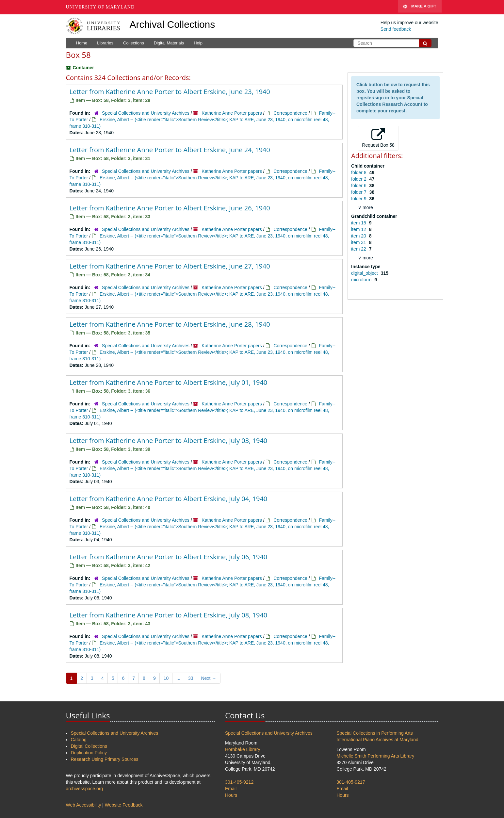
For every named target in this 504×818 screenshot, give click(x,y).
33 (191, 678)
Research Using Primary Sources (105, 759)
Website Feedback (124, 805)
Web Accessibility (84, 805)
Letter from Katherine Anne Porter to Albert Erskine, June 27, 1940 (170, 266)
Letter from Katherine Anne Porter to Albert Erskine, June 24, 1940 (170, 150)
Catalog (79, 740)
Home (82, 43)
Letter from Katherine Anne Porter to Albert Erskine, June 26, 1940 (170, 208)
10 (166, 678)
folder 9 (359, 199)
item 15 (359, 223)
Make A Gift (420, 7)
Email (231, 789)
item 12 (359, 229)
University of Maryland (100, 7)
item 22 (359, 249)
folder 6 (359, 186)
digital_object (365, 273)
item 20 (359, 236)
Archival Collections (172, 24)
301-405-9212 (239, 782)
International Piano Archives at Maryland (377, 740)
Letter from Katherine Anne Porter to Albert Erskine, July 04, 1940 (169, 499)
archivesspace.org (85, 789)
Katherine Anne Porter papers (232, 113)
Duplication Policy (89, 753)
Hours (231, 795)
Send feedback (396, 29)
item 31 (359, 242)
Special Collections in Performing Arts (374, 733)
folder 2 (359, 179)
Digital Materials (169, 43)
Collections (134, 43)
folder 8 (359, 172)
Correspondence (290, 113)
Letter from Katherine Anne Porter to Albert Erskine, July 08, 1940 (169, 615)
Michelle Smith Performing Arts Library (375, 756)
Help (198, 43)
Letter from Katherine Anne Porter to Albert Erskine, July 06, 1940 (169, 557)
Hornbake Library (243, 749)
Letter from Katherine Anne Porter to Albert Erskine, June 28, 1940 (170, 324)
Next (209, 678)
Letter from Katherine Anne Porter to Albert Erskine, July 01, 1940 (169, 382)
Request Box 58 (378, 138)
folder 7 (359, 192)
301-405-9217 (351, 782)
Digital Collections (89, 746)
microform (362, 280)
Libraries (105, 43)
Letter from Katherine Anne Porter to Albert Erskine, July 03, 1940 (169, 441)
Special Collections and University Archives (146, 113)
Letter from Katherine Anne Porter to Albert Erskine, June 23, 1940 (170, 92)
